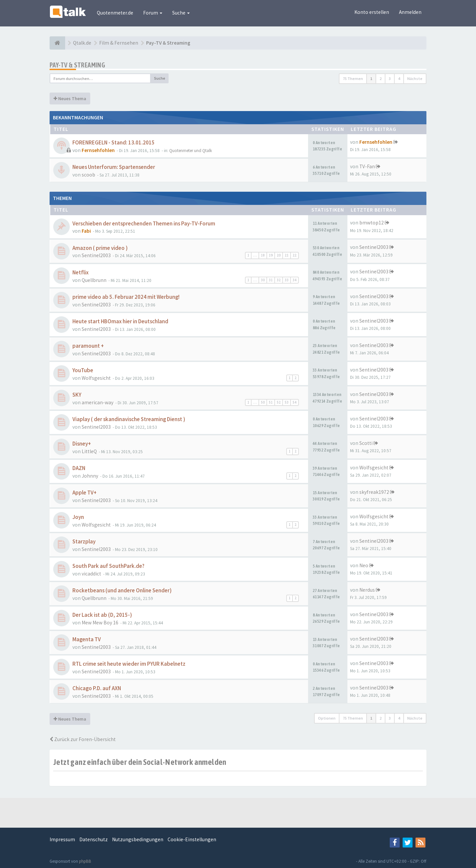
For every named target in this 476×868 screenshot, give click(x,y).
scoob (88, 175)
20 (279, 255)
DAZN (79, 468)
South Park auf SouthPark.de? (108, 566)
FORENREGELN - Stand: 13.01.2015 (114, 143)
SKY (77, 395)
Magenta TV (87, 639)
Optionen (327, 718)
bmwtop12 (372, 223)
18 (263, 255)
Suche (181, 13)
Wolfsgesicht (96, 378)
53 (287, 402)
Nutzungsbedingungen (138, 839)
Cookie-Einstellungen (192, 839)
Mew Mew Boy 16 (100, 623)
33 (287, 280)
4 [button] (399, 79)
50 (263, 402)
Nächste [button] (415, 79)
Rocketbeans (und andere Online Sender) (122, 591)
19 (271, 255)
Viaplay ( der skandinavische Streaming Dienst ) (129, 419)
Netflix (80, 273)
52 (279, 402)
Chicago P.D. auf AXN (97, 688)
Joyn (78, 517)
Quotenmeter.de (115, 13)
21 (287, 255)
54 (295, 402)
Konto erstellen (372, 12)
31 (271, 280)
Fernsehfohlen (98, 150)
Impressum (62, 839)
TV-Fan (367, 166)
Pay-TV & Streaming (77, 65)
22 (295, 255)
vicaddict (91, 574)
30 (263, 280)
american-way (98, 402)
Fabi (86, 231)
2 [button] (380, 79)
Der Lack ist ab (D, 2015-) (102, 615)
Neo (364, 565)
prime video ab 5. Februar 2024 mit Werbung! (126, 297)
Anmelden (410, 12)
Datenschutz (94, 839)
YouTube (83, 370)
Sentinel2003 (96, 255)
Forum (153, 13)
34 (295, 280)
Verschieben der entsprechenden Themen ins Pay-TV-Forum (144, 224)
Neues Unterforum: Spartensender (114, 167)
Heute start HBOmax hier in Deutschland (120, 321)
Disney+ (82, 444)
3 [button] (390, 79)
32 (279, 280)
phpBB (85, 861)
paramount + (88, 346)
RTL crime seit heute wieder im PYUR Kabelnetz (129, 664)
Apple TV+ (84, 493)
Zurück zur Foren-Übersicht (83, 739)
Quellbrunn (94, 280)
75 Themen (353, 79)
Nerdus (367, 590)
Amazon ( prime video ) (100, 248)
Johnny (90, 476)
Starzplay (84, 542)
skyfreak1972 (374, 492)
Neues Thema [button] (70, 99)
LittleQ (89, 451)
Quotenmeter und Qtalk (191, 151)
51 (271, 402)
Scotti (366, 443)
